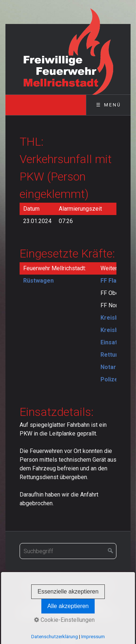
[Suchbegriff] (68, 551)
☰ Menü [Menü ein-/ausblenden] (109, 105)
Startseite (39, 586)
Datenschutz (70, 596)
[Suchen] (111, 551)
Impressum (95, 586)
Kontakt (66, 586)
